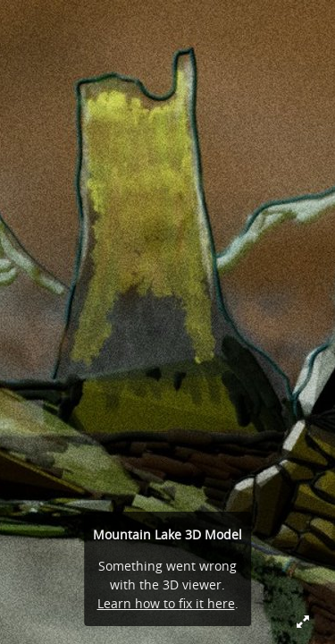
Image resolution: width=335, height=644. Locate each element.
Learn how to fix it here (166, 603)
